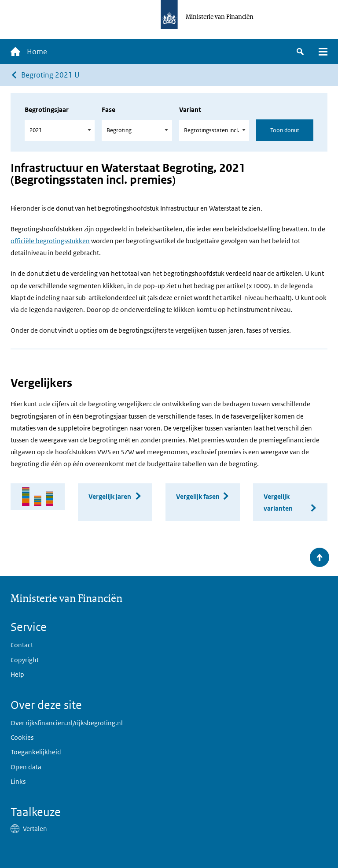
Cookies (22, 737)
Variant (190, 109)
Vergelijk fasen (198, 496)
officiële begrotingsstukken (50, 241)
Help (17, 674)
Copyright (25, 660)
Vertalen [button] (35, 829)
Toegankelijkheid (36, 752)
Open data (26, 767)
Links (18, 781)
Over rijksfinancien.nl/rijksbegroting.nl (67, 723)
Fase (108, 109)
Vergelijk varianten (278, 502)
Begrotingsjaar (47, 109)
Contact (22, 645)
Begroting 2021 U (50, 75)
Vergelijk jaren (110, 496)
